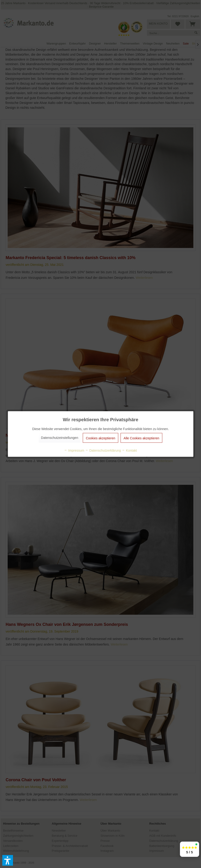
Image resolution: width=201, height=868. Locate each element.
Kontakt (129, 450)
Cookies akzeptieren (100, 438)
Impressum (74, 450)
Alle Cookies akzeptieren (141, 438)
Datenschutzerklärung (103, 450)
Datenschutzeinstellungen (60, 438)
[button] (8, 860)
